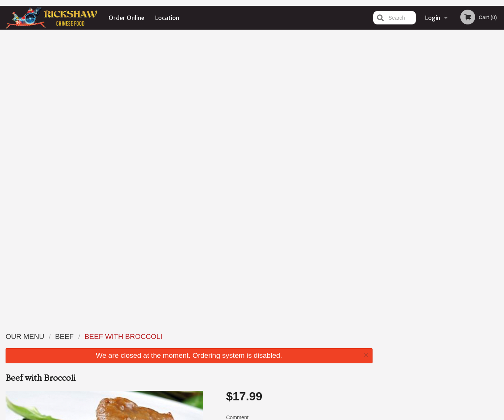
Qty (248, 172)
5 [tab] (463, 153)
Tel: (373, 354)
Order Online (126, 18)
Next (498, 105)
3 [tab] (441, 153)
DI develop (263, 395)
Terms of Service (264, 415)
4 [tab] (452, 153)
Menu (233, 336)
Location (167, 18)
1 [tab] (419, 153)
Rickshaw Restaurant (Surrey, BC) (127, 327)
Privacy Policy (224, 415)
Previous (384, 105)
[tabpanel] (441, 105)
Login (433, 18)
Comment (299, 142)
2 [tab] (430, 153)
